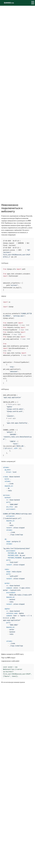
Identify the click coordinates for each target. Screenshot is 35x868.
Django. (9, 3)
